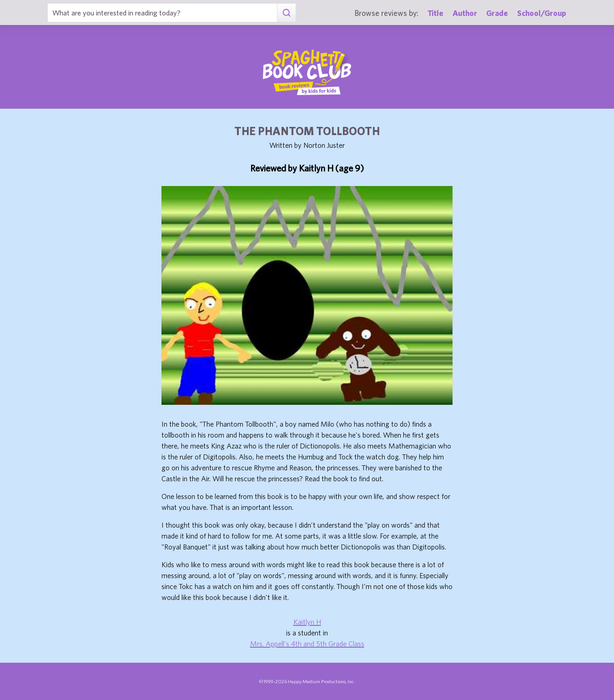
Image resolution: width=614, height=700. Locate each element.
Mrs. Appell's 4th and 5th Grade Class (307, 644)
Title (435, 13)
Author (465, 13)
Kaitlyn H (307, 622)
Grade (497, 13)
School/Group (542, 13)
